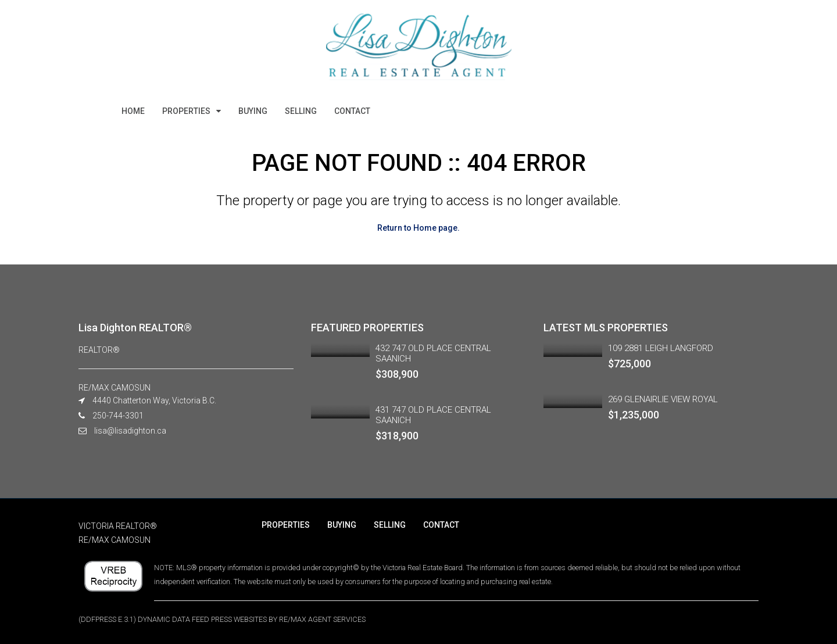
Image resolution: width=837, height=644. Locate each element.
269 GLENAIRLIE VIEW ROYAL (663, 399)
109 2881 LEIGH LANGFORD (661, 348)
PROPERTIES (186, 111)
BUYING (253, 111)
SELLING (301, 111)
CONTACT (352, 111)
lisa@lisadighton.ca (130, 431)
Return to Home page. (419, 228)
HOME (133, 111)
